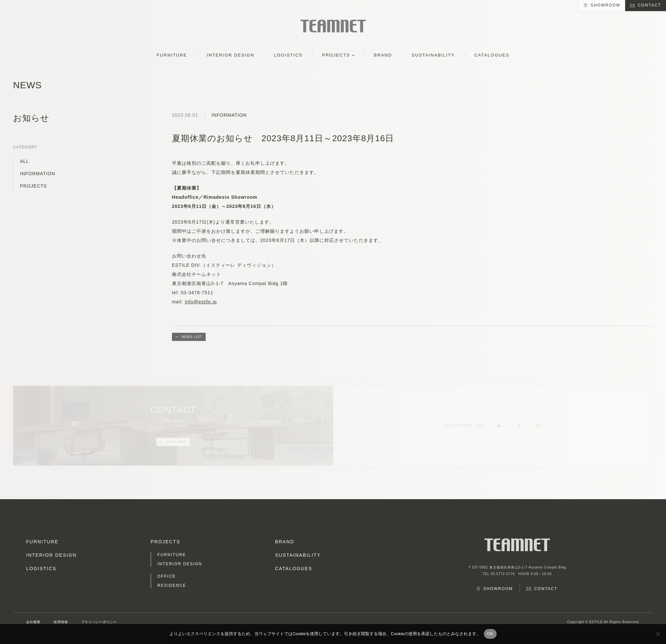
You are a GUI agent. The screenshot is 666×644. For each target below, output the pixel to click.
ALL (25, 161)
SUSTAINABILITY (433, 55)
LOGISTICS (288, 55)
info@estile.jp (201, 302)
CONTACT (649, 5)
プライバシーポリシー (99, 622)
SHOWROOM (605, 5)
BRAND (383, 55)
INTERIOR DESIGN (231, 55)
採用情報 (61, 622)
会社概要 (33, 622)
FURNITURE (172, 55)
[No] (658, 634)
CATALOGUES (492, 55)
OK (490, 634)
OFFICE (167, 576)
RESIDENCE (172, 585)
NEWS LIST (192, 337)
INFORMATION (38, 174)
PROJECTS (336, 55)
